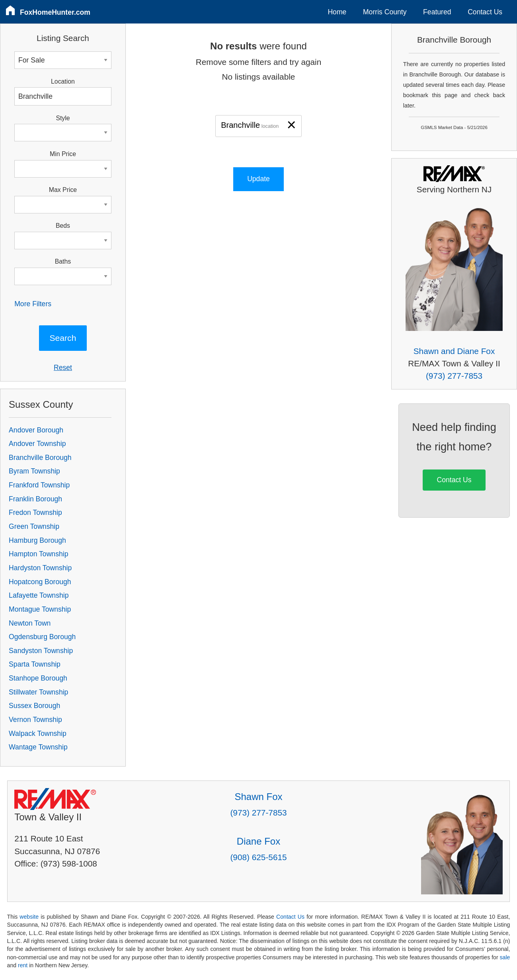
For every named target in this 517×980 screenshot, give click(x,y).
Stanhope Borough (38, 678)
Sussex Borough (34, 706)
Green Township (34, 526)
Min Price (63, 154)
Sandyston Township (41, 651)
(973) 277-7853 (454, 376)
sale (505, 957)
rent (23, 965)
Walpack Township (38, 734)
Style (63, 118)
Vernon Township (35, 720)
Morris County (385, 12)
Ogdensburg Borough (42, 637)
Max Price (63, 190)
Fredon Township (35, 512)
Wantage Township (38, 747)
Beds (63, 226)
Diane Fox (258, 841)
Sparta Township (35, 664)
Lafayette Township (39, 595)
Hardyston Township (40, 568)
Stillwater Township (38, 692)
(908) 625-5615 (258, 857)
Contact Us (485, 12)
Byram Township (34, 471)
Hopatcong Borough (40, 582)
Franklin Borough (35, 499)
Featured (437, 12)
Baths (63, 261)
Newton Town (30, 623)
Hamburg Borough (37, 540)
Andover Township (37, 444)
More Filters (33, 304)
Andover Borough (36, 430)
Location (63, 81)
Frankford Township (39, 485)
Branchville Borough (40, 458)
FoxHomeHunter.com (55, 12)
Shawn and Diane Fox (454, 351)
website (29, 917)
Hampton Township (38, 554)
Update (258, 179)
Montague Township (40, 609)
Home (337, 12)
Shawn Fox (258, 797)
